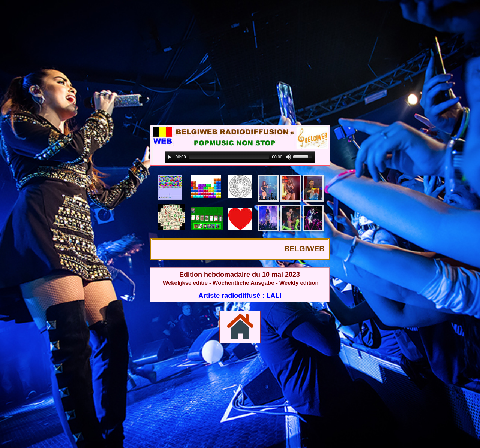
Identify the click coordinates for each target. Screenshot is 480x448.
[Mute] (288, 157)
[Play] (169, 157)
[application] (240, 157)
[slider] (229, 157)
